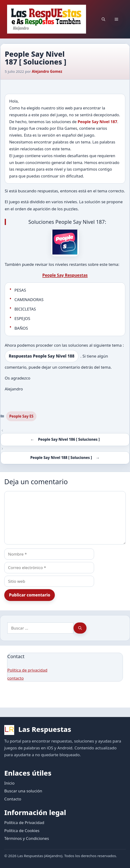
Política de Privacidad (24, 823)
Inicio (9, 783)
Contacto (13, 799)
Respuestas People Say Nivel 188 (42, 356)
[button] (103, 19)
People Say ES (21, 416)
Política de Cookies (22, 831)
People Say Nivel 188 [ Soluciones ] (61, 458)
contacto (15, 678)
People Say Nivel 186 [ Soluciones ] (69, 439)
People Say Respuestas (65, 275)
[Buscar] (80, 628)
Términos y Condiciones (27, 838)
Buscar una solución (23, 791)
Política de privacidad (27, 670)
